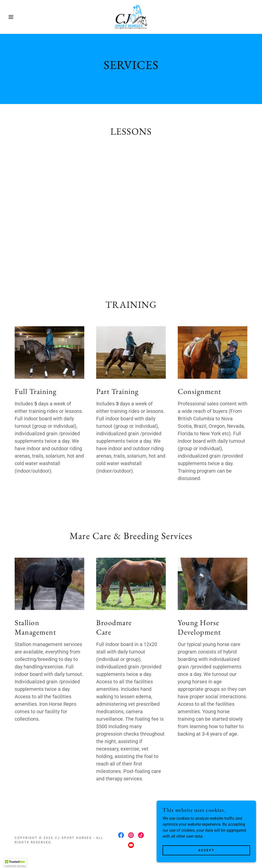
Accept (206, 850)
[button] (13, 17)
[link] (131, 17)
